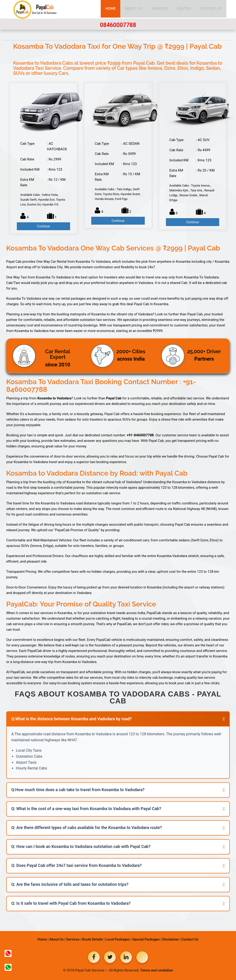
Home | (43, 939)
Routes (184, 9)
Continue (44, 226)
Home (111, 9)
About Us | (57, 939)
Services (160, 9)
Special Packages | (147, 939)
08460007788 (118, 25)
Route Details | (93, 939)
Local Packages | (118, 939)
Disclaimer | (171, 939)
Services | (74, 939)
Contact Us (211, 9)
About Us (134, 9)
